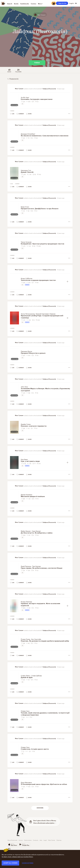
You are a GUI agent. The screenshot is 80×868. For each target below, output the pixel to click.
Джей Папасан (26, 566)
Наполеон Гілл (26, 170)
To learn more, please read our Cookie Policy (17, 856)
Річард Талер (25, 639)
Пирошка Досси (26, 351)
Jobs (41, 840)
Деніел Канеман (27, 494)
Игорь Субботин (27, 278)
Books (16, 4)
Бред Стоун (25, 207)
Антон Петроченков (28, 314)
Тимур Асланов (26, 242)
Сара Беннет (36, 531)
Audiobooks (25, 4)
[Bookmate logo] (3, 3)
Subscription (28, 840)
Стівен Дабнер (37, 675)
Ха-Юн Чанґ (25, 97)
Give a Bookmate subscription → (45, 823)
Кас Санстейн (36, 639)
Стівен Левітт (26, 675)
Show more (40, 808)
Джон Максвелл (26, 782)
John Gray (24, 387)
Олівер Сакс (25, 711)
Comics (33, 4)
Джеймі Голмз (26, 424)
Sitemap (59, 840)
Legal (45, 840)
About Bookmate (12, 840)
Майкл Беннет (26, 531)
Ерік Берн (24, 459)
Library (21, 840)
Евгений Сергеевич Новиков (46, 314)
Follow (37, 63)
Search (10, 4)
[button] (49, 63)
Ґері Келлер (36, 566)
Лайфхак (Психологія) (49, 89)
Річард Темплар (26, 602)
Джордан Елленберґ (28, 134)
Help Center (52, 840)
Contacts (36, 840)
